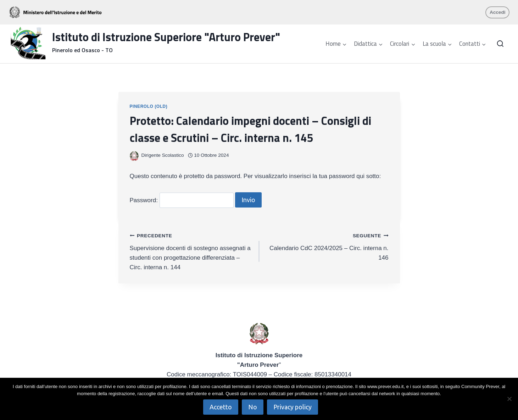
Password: (182, 200)
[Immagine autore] (134, 156)
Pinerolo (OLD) (149, 106)
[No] (509, 399)
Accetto (221, 407)
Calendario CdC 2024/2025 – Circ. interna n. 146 (327, 246)
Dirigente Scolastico (163, 155)
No (253, 407)
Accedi (498, 12)
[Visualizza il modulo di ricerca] (500, 44)
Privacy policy (293, 407)
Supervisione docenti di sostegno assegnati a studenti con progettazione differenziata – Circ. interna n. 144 (191, 251)
